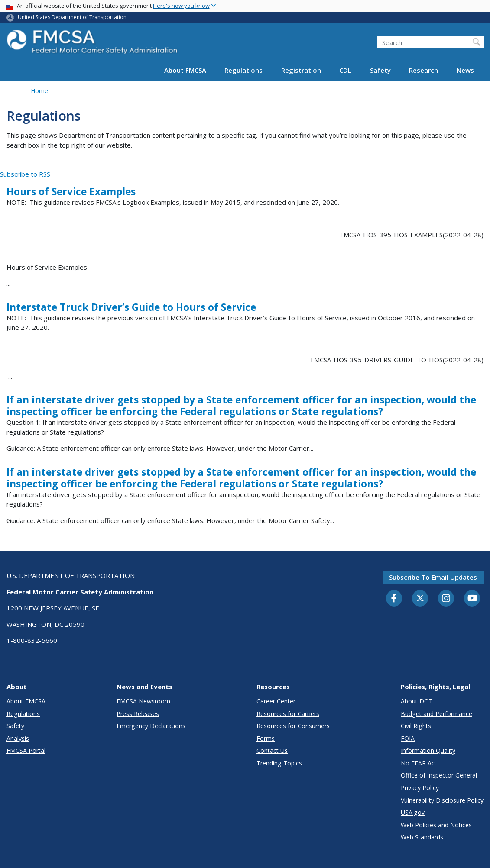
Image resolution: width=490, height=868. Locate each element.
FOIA (408, 738)
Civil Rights (416, 726)
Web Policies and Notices (436, 825)
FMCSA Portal (26, 750)
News (465, 70)
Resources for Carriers (288, 714)
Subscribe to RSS (25, 174)
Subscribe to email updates (433, 577)
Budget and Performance (436, 714)
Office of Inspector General (439, 775)
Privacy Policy (420, 788)
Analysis (18, 738)
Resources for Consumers (293, 726)
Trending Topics (279, 763)
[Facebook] (394, 599)
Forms (266, 738)
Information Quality (428, 750)
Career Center (276, 701)
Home (39, 91)
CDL (345, 70)
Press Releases (138, 714)
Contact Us (272, 750)
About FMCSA (185, 70)
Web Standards (422, 837)
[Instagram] (446, 599)
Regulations (243, 70)
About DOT (417, 701)
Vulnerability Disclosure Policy (442, 800)
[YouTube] (472, 599)
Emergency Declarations (151, 726)
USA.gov (413, 812)
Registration (301, 70)
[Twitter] (420, 598)
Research (423, 70)
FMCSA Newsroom (143, 701)
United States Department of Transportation (72, 17)
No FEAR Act (419, 763)
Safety (380, 70)
